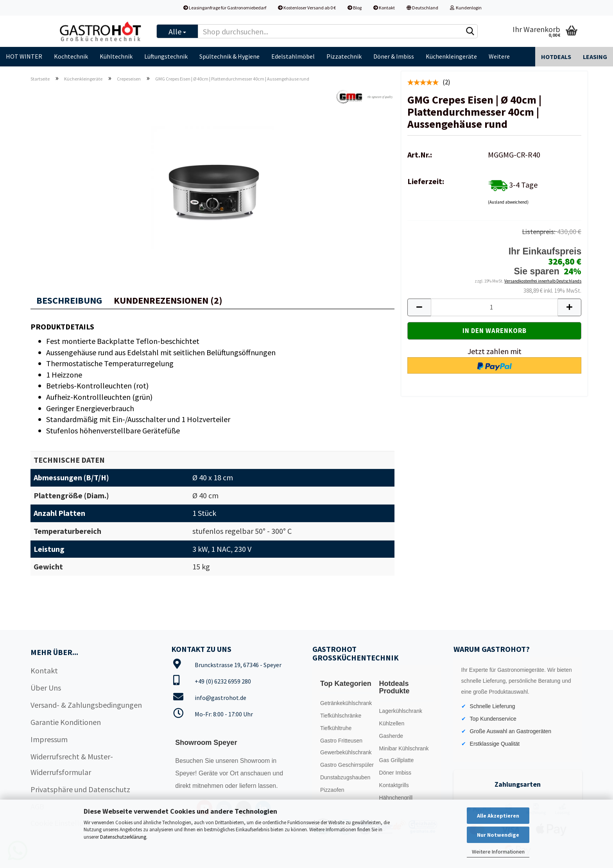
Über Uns (46, 688)
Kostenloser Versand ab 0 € (307, 8)
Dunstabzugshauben (345, 777)
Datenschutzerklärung (123, 837)
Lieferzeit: (426, 181)
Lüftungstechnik (166, 56)
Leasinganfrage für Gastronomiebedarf (225, 8)
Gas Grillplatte (397, 760)
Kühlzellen (392, 723)
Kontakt (384, 8)
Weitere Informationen (498, 852)
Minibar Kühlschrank (404, 748)
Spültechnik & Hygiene (229, 56)
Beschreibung (69, 300)
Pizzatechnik (344, 56)
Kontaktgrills (394, 785)
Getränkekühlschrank (346, 703)
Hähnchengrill (396, 798)
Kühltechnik (116, 56)
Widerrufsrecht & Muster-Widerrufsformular (72, 764)
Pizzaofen (332, 790)
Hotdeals (556, 57)
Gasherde (391, 736)
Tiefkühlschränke (341, 716)
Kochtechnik (71, 56)
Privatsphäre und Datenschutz (80, 789)
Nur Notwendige (498, 835)
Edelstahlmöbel (293, 56)
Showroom (256, 761)
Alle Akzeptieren (498, 816)
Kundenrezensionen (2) (168, 300)
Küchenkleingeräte (451, 56)
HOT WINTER (24, 56)
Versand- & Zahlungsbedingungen (86, 705)
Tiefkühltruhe (336, 728)
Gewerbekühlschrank (346, 752)
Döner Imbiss (395, 773)
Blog (355, 8)
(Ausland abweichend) (508, 202)
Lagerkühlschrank (401, 711)
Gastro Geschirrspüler (347, 765)
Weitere (499, 56)
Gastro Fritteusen (341, 741)
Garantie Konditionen (66, 722)
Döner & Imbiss (394, 56)
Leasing (595, 57)
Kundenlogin (466, 8)
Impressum (49, 739)
